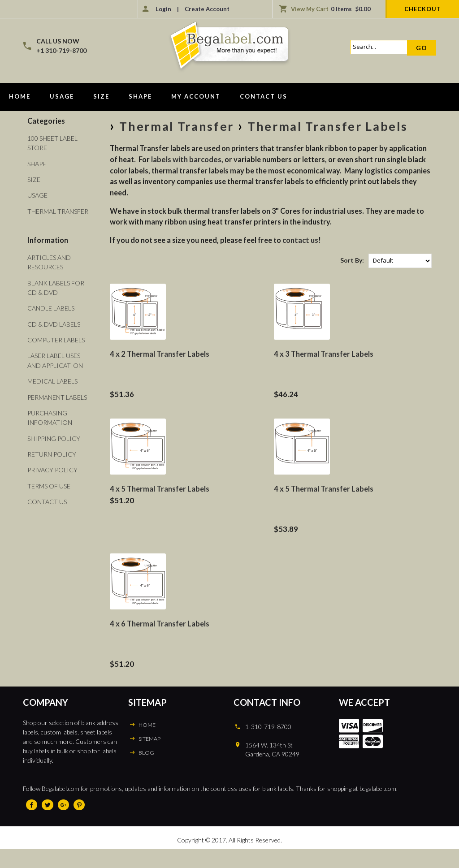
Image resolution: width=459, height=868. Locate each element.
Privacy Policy (52, 466)
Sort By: (352, 280)
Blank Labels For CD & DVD (56, 286)
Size (101, 96)
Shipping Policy (54, 435)
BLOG (146, 771)
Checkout (423, 9)
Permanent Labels (57, 394)
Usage (62, 96)
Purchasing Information (50, 415)
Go (422, 48)
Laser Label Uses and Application (55, 358)
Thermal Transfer (183, 125)
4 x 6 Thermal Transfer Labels (161, 643)
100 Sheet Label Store (52, 143)
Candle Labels (51, 306)
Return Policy (52, 451)
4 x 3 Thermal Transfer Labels (325, 374)
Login (163, 9)
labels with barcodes (186, 179)
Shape (140, 96)
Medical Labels (52, 378)
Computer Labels (56, 338)
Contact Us (264, 96)
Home (20, 96)
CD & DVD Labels (54, 322)
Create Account (207, 9)
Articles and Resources (49, 261)
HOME (147, 744)
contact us (300, 260)
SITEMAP (149, 758)
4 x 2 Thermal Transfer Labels (161, 374)
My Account (196, 96)
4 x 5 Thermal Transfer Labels (161, 508)
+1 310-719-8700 (61, 50)
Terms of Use (49, 482)
